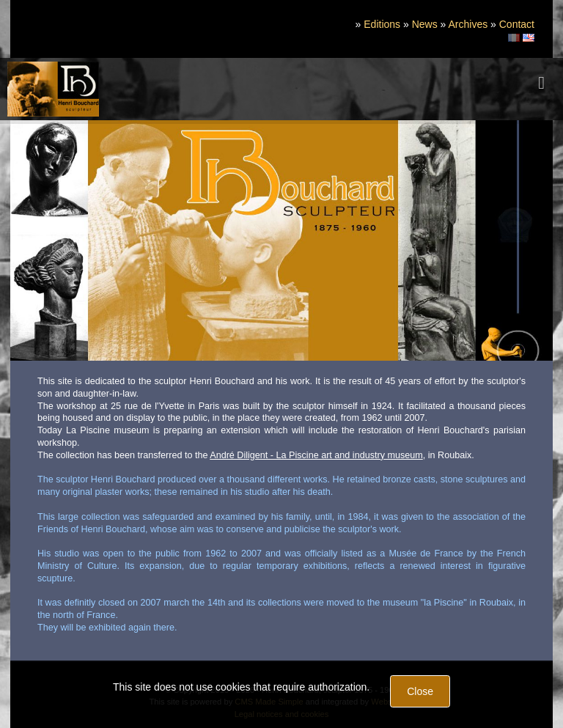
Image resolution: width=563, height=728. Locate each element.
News (425, 24)
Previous (23, 237)
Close (420, 691)
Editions (382, 24)
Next (539, 237)
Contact (517, 24)
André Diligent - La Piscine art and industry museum (316, 455)
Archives (468, 24)
